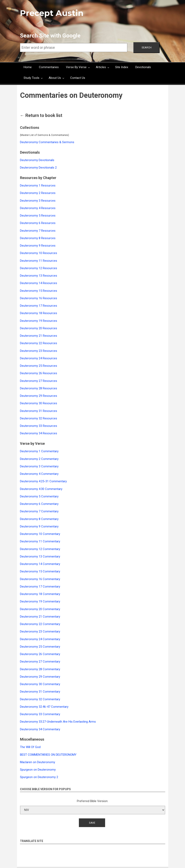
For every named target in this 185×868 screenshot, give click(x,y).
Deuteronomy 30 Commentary (40, 684)
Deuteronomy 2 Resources (38, 193)
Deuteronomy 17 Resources (39, 306)
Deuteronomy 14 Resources (39, 283)
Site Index (122, 67)
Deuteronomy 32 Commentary (40, 699)
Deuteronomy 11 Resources (39, 261)
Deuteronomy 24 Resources (39, 358)
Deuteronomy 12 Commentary (40, 549)
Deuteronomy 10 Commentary (40, 534)
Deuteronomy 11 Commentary (40, 541)
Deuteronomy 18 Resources (39, 313)
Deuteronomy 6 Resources (38, 223)
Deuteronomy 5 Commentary (39, 496)
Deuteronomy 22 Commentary (40, 624)
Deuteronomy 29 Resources (39, 396)
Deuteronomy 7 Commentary (39, 511)
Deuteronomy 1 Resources (38, 185)
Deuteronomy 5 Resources (38, 216)
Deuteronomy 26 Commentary (40, 654)
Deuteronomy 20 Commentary (40, 609)
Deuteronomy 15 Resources (39, 291)
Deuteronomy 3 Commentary (39, 466)
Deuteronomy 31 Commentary (40, 692)
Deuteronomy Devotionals (37, 160)
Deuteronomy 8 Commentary (39, 519)
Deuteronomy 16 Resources (39, 298)
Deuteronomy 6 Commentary (39, 504)
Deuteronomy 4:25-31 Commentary (43, 481)
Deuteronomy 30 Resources (39, 403)
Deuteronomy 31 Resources (39, 411)
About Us (55, 78)
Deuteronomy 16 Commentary (40, 579)
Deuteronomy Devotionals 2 (38, 168)
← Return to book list (41, 115)
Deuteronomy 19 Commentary (40, 601)
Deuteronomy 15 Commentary (40, 571)
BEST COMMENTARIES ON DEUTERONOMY (48, 755)
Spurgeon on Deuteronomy (38, 770)
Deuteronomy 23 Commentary (40, 631)
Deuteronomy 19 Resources (39, 321)
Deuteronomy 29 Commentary (40, 677)
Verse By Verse (76, 67)
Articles (101, 67)
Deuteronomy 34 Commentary (40, 729)
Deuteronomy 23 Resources (39, 351)
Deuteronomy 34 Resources (39, 433)
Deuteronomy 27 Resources (39, 381)
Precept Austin (52, 13)
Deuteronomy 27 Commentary (40, 662)
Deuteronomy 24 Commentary (40, 639)
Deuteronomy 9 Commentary (39, 526)
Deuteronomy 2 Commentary (39, 459)
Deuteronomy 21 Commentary (40, 617)
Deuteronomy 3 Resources (38, 201)
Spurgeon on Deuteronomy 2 (39, 777)
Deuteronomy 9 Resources (38, 246)
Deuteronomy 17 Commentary (40, 587)
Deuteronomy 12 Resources (39, 268)
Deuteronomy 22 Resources (39, 343)
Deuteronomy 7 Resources (38, 231)
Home (28, 67)
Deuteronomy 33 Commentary (40, 714)
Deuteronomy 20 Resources (39, 328)
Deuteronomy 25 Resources (39, 366)
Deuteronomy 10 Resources (39, 253)
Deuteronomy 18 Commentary (40, 594)
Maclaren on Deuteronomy (38, 762)
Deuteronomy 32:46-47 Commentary (44, 707)
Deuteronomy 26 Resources (39, 373)
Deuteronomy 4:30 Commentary (41, 489)
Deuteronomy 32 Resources (39, 418)
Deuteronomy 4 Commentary (39, 474)
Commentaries (49, 67)
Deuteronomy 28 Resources (39, 388)
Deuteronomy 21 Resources (39, 336)
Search (147, 47)
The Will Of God (30, 747)
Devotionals (143, 67)
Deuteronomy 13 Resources (39, 276)
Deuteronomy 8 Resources (38, 238)
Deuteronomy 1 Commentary (39, 451)
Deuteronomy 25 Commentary (40, 647)
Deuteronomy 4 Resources (38, 208)
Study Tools (31, 78)
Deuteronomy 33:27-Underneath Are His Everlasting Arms (58, 722)
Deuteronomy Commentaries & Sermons (47, 142)
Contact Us (78, 78)
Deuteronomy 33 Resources (39, 426)
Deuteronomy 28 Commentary (40, 669)
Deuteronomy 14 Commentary (40, 564)
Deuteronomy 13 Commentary (40, 556)
